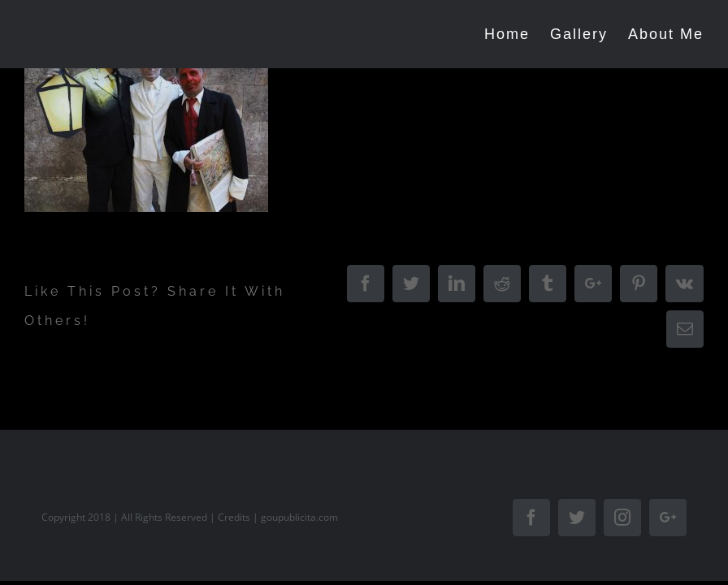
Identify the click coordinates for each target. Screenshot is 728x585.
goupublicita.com (299, 517)
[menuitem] (517, 34)
